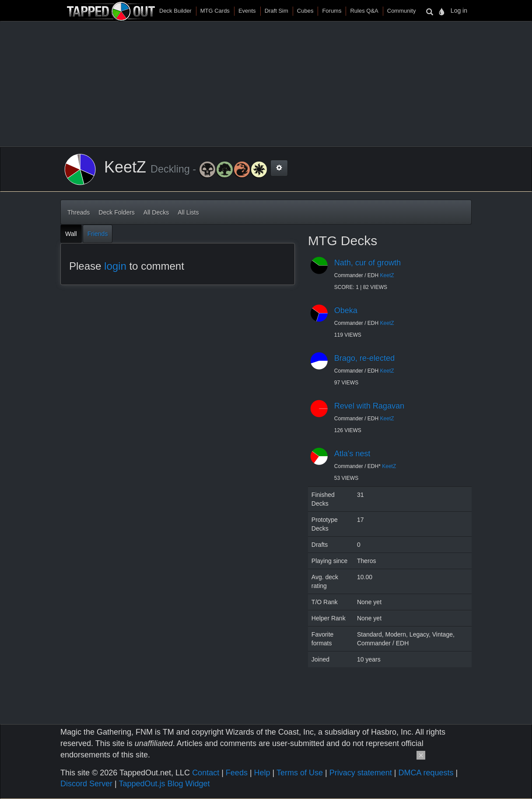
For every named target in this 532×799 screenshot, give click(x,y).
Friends (98, 234)
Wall (71, 234)
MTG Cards (215, 11)
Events (247, 11)
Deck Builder (175, 11)
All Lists (188, 212)
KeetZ (387, 275)
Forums (332, 11)
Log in (459, 11)
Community (402, 11)
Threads (79, 212)
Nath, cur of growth (367, 263)
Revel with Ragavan (369, 406)
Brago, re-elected (364, 358)
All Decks (156, 212)
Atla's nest (352, 454)
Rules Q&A (364, 11)
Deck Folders (116, 212)
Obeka (346, 310)
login (115, 266)
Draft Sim (276, 11)
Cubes (305, 11)
